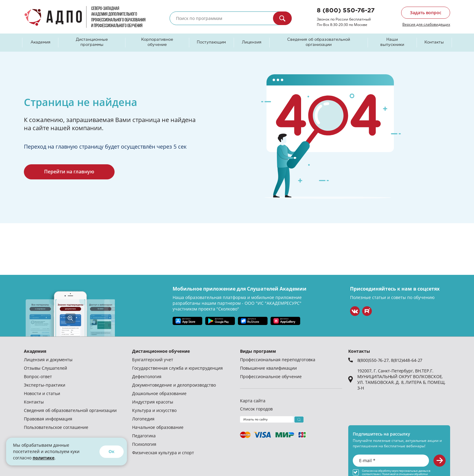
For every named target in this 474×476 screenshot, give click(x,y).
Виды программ (258, 351)
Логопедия (143, 419)
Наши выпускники (392, 42)
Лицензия (252, 42)
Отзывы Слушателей (45, 368)
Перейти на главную (69, 172)
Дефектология (147, 376)
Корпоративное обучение (157, 42)
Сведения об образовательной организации (319, 42)
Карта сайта (253, 401)
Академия (41, 42)
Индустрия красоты (153, 402)
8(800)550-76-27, (374, 360)
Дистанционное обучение (161, 351)
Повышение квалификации (268, 368)
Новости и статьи (42, 393)
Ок (112, 451)
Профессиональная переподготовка (278, 360)
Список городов (256, 409)
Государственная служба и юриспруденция (177, 368)
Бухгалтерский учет (153, 360)
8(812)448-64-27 (407, 360)
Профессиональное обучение (271, 376)
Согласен (368, 471)
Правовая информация (48, 419)
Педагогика (144, 436)
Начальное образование (158, 427)
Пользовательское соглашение (56, 427)
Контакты (434, 42)
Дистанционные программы (92, 42)
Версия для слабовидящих (426, 24)
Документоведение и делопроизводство (174, 385)
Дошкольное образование (159, 393)
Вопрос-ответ (38, 376)
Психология (144, 444)
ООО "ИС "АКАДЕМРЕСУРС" (273, 303)
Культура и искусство (154, 410)
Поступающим (211, 42)
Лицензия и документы (48, 360)
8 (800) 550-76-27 (346, 11)
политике (44, 458)
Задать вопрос (426, 13)
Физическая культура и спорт (163, 453)
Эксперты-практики (45, 385)
